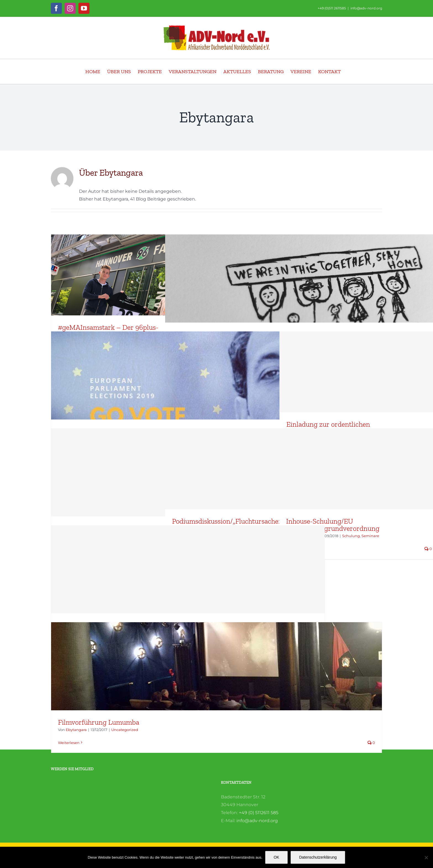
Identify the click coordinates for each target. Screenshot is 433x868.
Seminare (370, 536)
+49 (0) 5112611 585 (259, 813)
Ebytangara (76, 730)
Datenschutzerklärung (318, 857)
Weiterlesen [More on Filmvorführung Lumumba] (69, 743)
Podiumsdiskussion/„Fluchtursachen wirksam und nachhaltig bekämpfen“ (241, 525)
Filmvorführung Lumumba (99, 722)
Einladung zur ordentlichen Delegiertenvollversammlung (331, 428)
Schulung (351, 536)
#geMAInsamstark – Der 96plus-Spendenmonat (108, 331)
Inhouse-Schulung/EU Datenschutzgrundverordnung (333, 525)
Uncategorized (125, 730)
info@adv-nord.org (366, 8)
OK (276, 857)
